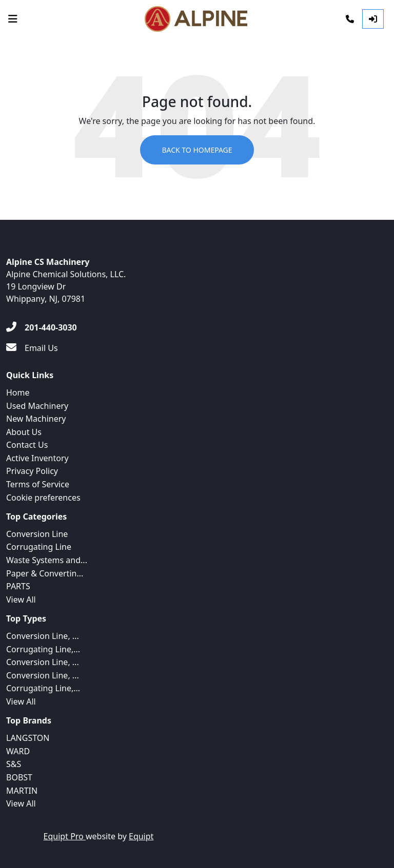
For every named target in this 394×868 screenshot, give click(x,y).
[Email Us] (32, 348)
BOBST (19, 777)
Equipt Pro (65, 836)
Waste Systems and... (47, 560)
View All (21, 600)
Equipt (141, 836)
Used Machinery (37, 406)
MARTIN (22, 791)
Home (18, 392)
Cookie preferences (43, 498)
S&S (14, 764)
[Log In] (373, 19)
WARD (18, 751)
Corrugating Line (39, 547)
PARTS (18, 586)
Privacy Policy (32, 471)
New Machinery (36, 419)
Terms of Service (38, 484)
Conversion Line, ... (43, 636)
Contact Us (27, 445)
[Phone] (350, 19)
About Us (24, 432)
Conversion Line (37, 534)
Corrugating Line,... (43, 649)
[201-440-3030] (42, 327)
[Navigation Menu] (13, 19)
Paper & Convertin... (45, 573)
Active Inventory (37, 458)
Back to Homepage (197, 150)
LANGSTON (28, 738)
